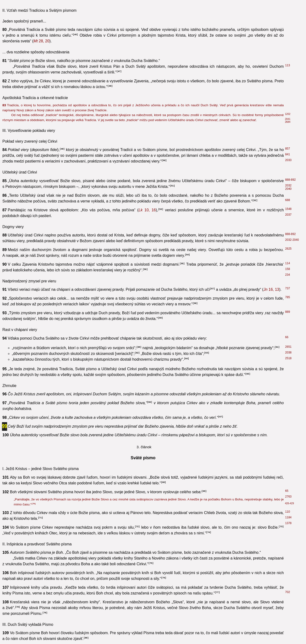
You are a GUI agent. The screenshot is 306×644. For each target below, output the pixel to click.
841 (288, 154)
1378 (288, 523)
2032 (288, 185)
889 (288, 312)
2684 (288, 122)
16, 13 (271, 289)
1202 (288, 114)
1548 (288, 209)
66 (287, 337)
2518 (288, 358)
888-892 (290, 180)
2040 (288, 189)
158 (288, 269)
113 (288, 65)
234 (288, 275)
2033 (288, 160)
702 (288, 592)
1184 (288, 517)
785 (288, 297)
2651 (288, 347)
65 (287, 491)
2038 (288, 353)
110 (288, 512)
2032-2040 (292, 240)
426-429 (289, 503)
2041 (288, 119)
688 (288, 200)
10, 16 (147, 210)
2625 (288, 249)
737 (288, 288)
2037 (288, 215)
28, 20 (41, 41)
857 (288, 149)
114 (288, 263)
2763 (288, 497)
